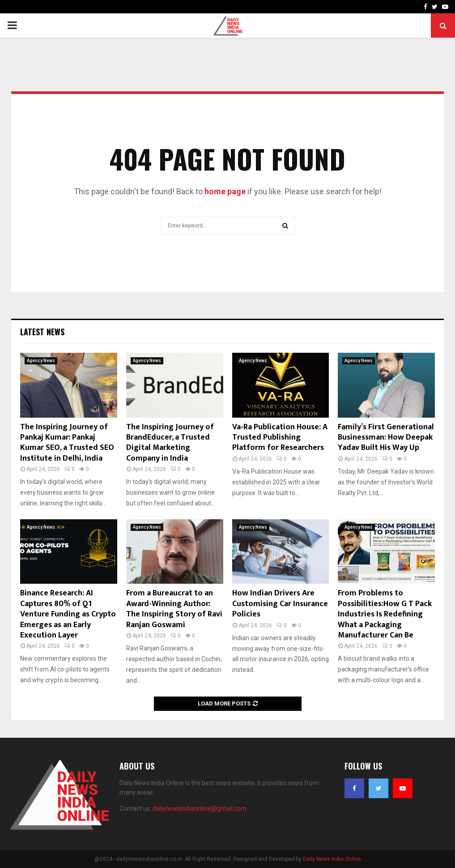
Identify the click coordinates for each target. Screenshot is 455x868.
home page (225, 191)
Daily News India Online (332, 859)
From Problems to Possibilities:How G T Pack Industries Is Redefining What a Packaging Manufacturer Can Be (385, 614)
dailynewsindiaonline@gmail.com (200, 808)
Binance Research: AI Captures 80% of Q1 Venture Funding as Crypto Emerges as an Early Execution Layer (68, 614)
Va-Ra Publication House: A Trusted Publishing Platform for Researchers (280, 438)
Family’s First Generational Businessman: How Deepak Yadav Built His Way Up (386, 438)
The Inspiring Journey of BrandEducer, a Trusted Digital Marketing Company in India (170, 443)
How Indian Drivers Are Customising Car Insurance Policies (280, 604)
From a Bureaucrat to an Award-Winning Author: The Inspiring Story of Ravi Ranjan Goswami (174, 609)
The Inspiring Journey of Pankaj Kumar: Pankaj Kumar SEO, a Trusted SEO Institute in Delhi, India (67, 443)
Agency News (41, 361)
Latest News (42, 332)
